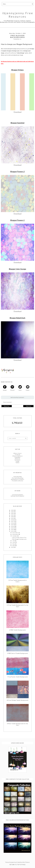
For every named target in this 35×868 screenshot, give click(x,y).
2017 (13, 521)
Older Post (28, 406)
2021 (13, 515)
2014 (13, 526)
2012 (13, 529)
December (15, 532)
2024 (13, 510)
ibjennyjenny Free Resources (18, 15)
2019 (13, 518)
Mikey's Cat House (17, 456)
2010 (13, 547)
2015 (13, 524)
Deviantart (17, 460)
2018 (13, 520)
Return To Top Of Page (17, 864)
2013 (13, 528)
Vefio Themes (26, 862)
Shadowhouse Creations (17, 479)
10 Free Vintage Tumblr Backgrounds (17, 700)
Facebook (18, 454)
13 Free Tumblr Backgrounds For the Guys (17, 606)
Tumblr (17, 461)
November (15, 534)
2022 (13, 513)
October (15, 536)
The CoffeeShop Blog (17, 478)
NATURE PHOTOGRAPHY (17, 496)
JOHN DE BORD (17, 476)
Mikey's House (17, 453)
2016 (13, 523)
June (14, 542)
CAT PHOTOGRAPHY (17, 495)
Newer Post (7, 406)
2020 (13, 516)
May (14, 544)
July (14, 541)
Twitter (17, 462)
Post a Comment (7, 402)
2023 (13, 512)
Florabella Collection (17, 481)
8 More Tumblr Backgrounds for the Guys (17, 724)
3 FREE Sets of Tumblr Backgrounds (18, 653)
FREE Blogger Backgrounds (19, 539)
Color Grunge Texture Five (19, 537)
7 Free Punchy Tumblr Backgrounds (17, 677)
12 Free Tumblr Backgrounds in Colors (18, 581)
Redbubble (17, 457)
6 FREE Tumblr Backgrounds (18, 630)
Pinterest (17, 458)
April (14, 545)
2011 (13, 531)
